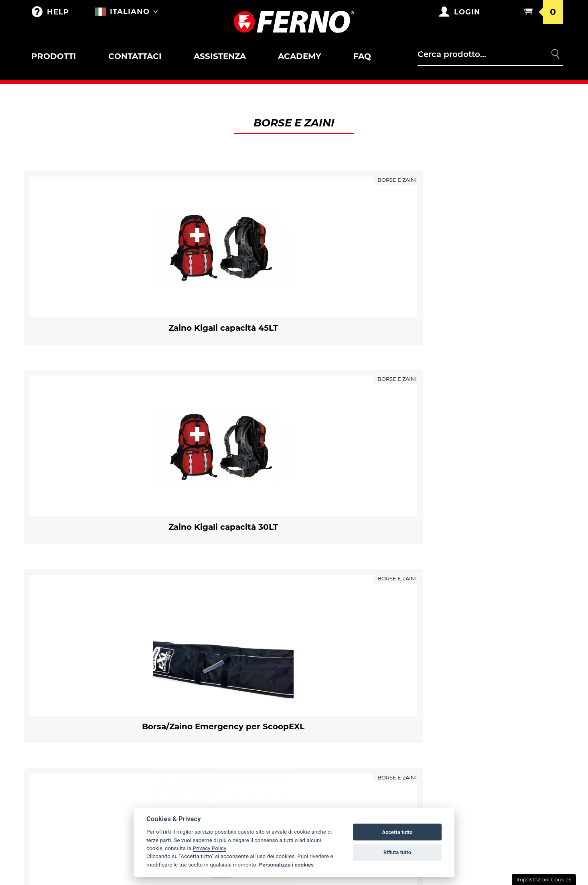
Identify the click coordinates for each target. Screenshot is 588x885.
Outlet (51, 636)
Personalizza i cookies (286, 865)
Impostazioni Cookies (544, 879)
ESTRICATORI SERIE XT (71, 799)
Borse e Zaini (190, 636)
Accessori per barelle (68, 661)
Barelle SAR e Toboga (75, 687)
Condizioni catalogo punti (492, 670)
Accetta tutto (397, 832)
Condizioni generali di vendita (498, 653)
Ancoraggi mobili (68, 832)
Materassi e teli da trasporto (89, 816)
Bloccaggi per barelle (69, 669)
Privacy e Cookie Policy (486, 704)
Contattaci (135, 56)
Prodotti (54, 56)
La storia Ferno (334, 653)
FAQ (362, 56)
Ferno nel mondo (338, 636)
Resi (454, 687)
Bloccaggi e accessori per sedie (81, 721)
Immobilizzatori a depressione (90, 782)
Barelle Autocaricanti (77, 653)
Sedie (48, 713)
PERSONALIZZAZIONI (199, 670)
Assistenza (220, 56)
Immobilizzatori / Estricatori (87, 756)
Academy (299, 56)
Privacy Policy (210, 848)
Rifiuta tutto (397, 852)
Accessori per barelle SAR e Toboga (85, 695)
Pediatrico (57, 739)
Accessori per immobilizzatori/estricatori (91, 764)
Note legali (466, 720)
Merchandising (194, 653)
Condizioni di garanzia (485, 636)
